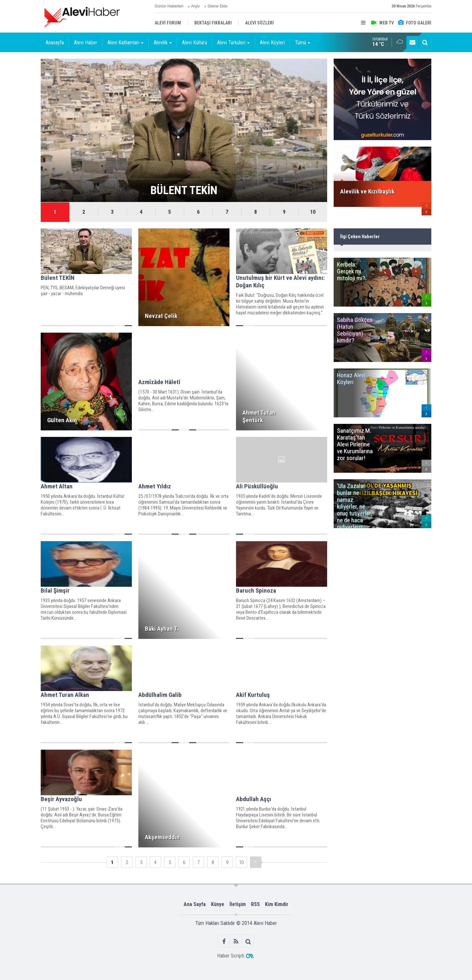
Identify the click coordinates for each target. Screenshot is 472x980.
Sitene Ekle (218, 6)
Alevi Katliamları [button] (125, 43)
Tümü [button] (303, 43)
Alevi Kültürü (194, 43)
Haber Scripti (231, 956)
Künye (218, 904)
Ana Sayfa (195, 904)
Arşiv (195, 6)
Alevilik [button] (163, 43)
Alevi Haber (86, 43)
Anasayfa (55, 43)
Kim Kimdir (277, 904)
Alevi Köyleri (272, 43)
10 (313, 212)
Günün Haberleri (169, 6)
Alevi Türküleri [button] (233, 43)
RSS (255, 904)
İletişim (238, 904)
